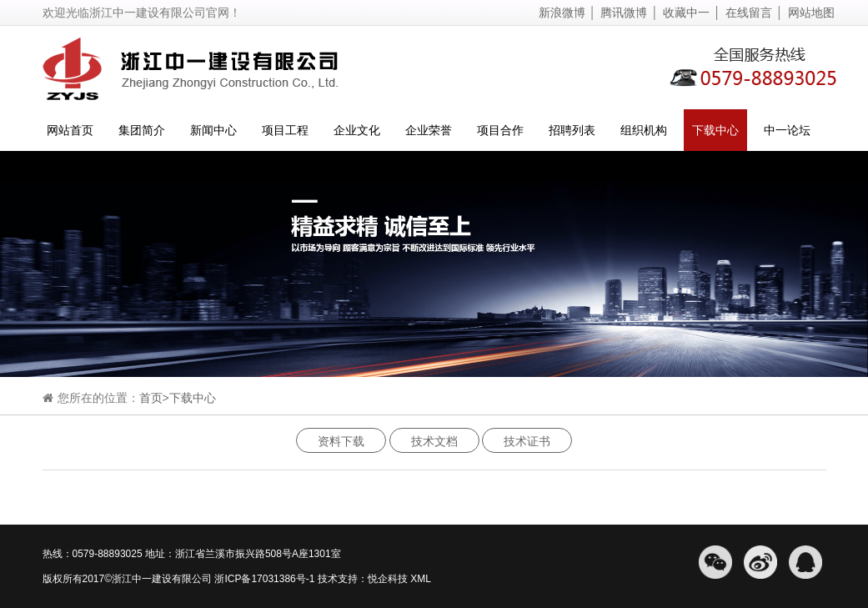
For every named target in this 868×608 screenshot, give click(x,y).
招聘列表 (572, 130)
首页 (151, 398)
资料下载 (341, 441)
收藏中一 (686, 13)
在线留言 (749, 13)
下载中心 (715, 130)
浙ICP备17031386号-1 (264, 579)
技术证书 (527, 441)
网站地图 (811, 13)
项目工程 (285, 130)
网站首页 (70, 130)
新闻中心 (213, 130)
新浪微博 (562, 13)
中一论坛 (787, 130)
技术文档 (434, 441)
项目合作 (500, 130)
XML (420, 579)
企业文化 (357, 130)
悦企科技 (388, 579)
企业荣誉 (429, 130)
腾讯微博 (624, 13)
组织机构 (644, 130)
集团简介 (142, 130)
